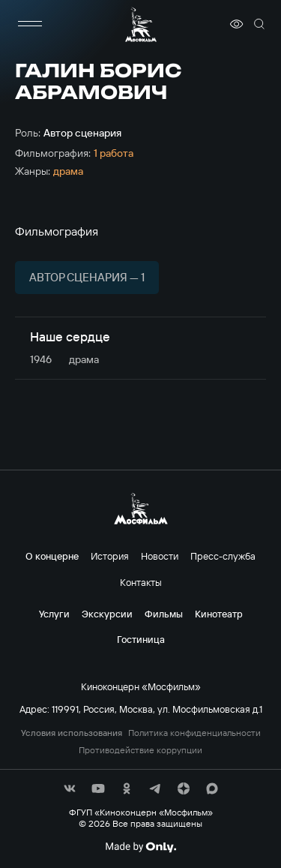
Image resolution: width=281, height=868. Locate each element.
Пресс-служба (223, 556)
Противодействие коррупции (140, 750)
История (110, 556)
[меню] (30, 24)
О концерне (52, 556)
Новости (160, 556)
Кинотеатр (219, 614)
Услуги (54, 614)
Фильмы (164, 614)
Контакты (141, 582)
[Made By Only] (140, 847)
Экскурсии (107, 614)
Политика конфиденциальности (194, 733)
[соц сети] (70, 788)
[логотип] (141, 24)
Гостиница (141, 639)
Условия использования (72, 733)
